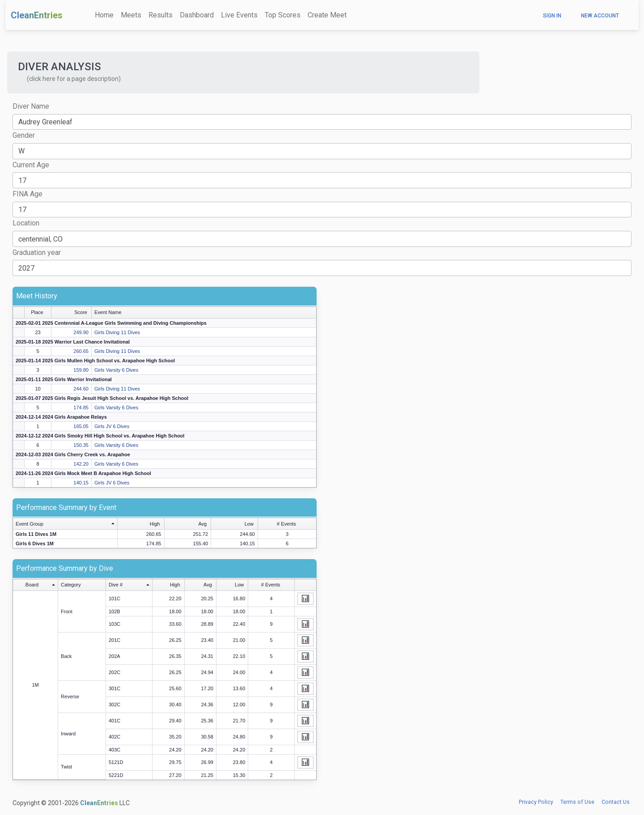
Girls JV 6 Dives (112, 426)
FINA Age (28, 194)
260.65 (81, 351)
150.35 (81, 445)
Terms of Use (577, 802)
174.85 (81, 407)
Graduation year (37, 253)
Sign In (552, 16)
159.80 (81, 370)
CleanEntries (37, 15)
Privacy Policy (536, 802)
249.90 (81, 332)
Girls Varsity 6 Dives (116, 370)
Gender (24, 135)
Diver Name (31, 106)
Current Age (31, 165)
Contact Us (616, 802)
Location (26, 223)
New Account (600, 16)
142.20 (81, 464)
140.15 (81, 483)
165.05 (81, 426)
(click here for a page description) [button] (74, 79)
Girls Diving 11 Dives (117, 332)
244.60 (81, 389)
